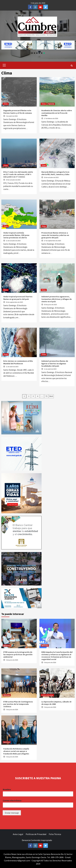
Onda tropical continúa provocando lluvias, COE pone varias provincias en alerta (16, 235)
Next (51, 396)
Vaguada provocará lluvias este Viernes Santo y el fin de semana (18, 112)
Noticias (7, 645)
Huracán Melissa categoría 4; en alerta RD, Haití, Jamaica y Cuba (55, 173)
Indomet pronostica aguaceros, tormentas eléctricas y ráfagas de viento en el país (57, 299)
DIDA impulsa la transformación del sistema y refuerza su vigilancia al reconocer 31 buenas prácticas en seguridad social (57, 656)
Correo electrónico (13, 800)
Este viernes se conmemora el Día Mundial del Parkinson (18, 362)
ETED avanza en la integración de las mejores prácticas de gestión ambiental (18, 654)
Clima (6, 104)
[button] (38, 45)
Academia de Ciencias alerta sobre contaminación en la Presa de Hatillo (57, 113)
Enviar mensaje (12, 813)
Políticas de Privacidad (36, 834)
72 (46, 396)
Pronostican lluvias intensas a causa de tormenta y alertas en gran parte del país (55, 235)
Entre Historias (47, 695)
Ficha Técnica (55, 834)
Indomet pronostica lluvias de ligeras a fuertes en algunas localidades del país (55, 363)
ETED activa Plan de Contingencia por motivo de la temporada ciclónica (18, 704)
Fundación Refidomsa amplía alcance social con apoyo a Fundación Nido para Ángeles (16, 751)
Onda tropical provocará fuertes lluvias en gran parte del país (18, 298)
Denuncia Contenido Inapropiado (37, 840)
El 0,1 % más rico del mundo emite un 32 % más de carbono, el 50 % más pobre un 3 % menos (18, 174)
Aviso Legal (18, 834)
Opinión (51, 104)
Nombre (7, 789)
